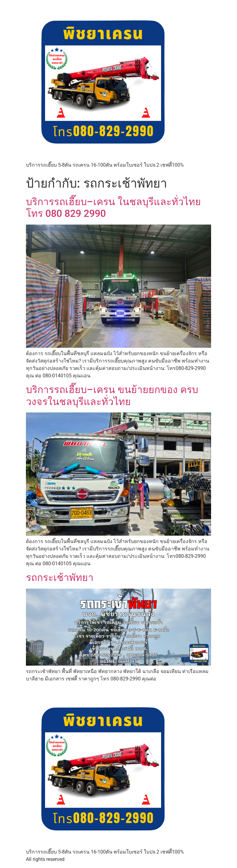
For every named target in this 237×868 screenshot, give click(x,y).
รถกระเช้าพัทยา (60, 578)
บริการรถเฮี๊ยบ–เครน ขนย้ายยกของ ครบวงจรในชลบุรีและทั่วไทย (112, 395)
